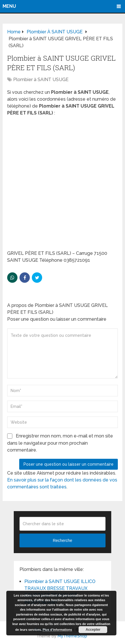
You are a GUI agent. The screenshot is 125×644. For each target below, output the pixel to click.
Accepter (93, 630)
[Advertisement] (62, 185)
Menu (9, 6)
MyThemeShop (72, 636)
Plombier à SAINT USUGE (41, 80)
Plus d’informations (57, 630)
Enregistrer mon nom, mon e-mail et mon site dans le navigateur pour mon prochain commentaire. (60, 443)
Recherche (62, 540)
